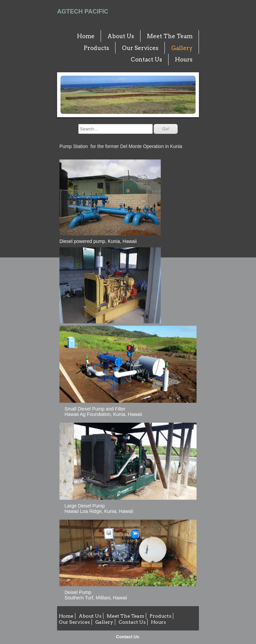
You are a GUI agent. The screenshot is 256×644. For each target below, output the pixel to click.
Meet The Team (170, 36)
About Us (121, 36)
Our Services (140, 48)
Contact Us (128, 637)
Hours (184, 59)
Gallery (182, 48)
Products (96, 48)
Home (86, 36)
